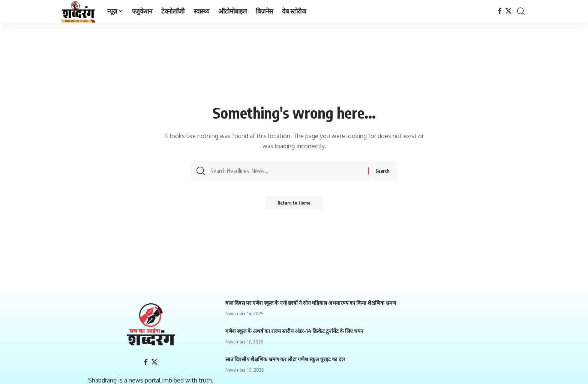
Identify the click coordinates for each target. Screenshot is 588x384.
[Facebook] (500, 11)
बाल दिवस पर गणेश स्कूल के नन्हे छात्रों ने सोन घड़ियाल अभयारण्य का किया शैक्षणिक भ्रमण (311, 303)
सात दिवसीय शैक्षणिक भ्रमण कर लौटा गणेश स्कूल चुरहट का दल (285, 359)
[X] (508, 11)
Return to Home (294, 206)
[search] (521, 11)
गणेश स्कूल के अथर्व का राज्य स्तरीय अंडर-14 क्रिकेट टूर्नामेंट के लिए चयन (294, 331)
